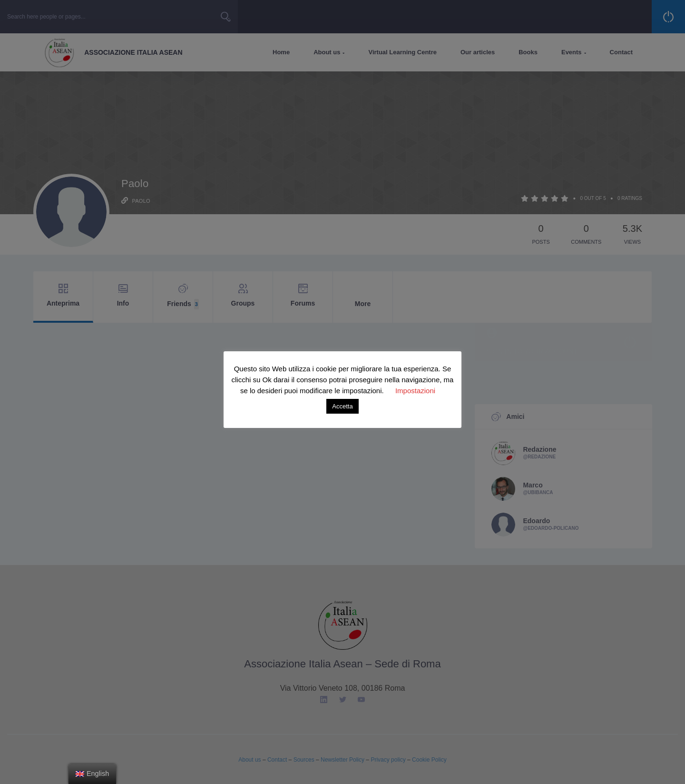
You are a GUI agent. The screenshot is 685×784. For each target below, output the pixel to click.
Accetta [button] (342, 406)
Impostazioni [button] (415, 391)
